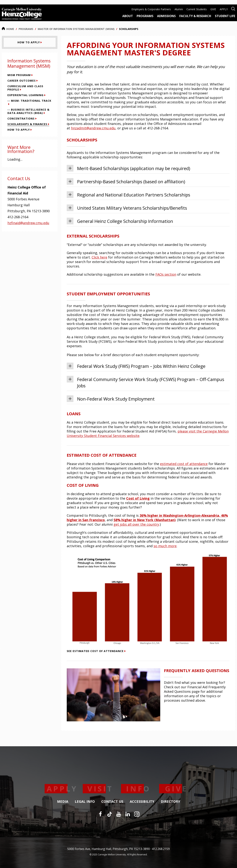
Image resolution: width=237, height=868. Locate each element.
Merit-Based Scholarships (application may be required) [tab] (128, 168)
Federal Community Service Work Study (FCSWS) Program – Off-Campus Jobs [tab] (145, 382)
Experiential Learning (26, 95)
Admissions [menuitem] (166, 16)
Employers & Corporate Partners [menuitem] (151, 9)
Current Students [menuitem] (197, 9)
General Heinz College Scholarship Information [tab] (120, 221)
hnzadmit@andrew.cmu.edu (93, 128)
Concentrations (22, 118)
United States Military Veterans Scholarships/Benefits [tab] (127, 208)
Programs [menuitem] (145, 16)
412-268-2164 (18, 217)
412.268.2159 (161, 849)
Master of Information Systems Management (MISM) (76, 29)
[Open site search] (233, 8)
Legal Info (85, 802)
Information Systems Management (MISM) (29, 63)
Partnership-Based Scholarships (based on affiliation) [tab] (126, 181)
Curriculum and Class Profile (25, 88)
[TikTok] (109, 814)
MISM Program (20, 75)
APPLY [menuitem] (224, 9)
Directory (170, 802)
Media (63, 802)
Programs (26, 29)
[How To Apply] (30, 42)
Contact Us (112, 802)
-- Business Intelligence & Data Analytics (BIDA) (28, 111)
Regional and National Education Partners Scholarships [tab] (128, 195)
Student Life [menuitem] (225, 16)
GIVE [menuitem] (213, 9)
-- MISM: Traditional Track (29, 102)
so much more (165, 546)
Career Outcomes (23, 81)
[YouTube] (119, 814)
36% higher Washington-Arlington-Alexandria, (180, 515)
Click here (99, 257)
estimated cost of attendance (184, 464)
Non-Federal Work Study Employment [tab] (111, 399)
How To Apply (20, 130)
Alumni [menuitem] (179, 9)
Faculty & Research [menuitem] (195, 16)
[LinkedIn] (128, 814)
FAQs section (166, 274)
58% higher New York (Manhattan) (145, 520)
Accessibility (142, 802)
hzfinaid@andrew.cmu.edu (28, 223)
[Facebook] (100, 814)
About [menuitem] (128, 16)
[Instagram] (137, 814)
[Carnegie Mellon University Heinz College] (22, 14)
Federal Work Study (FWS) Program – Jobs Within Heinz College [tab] (136, 366)
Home (8, 29)
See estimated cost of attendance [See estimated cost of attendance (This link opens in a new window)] (96, 651)
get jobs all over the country (136, 524)
